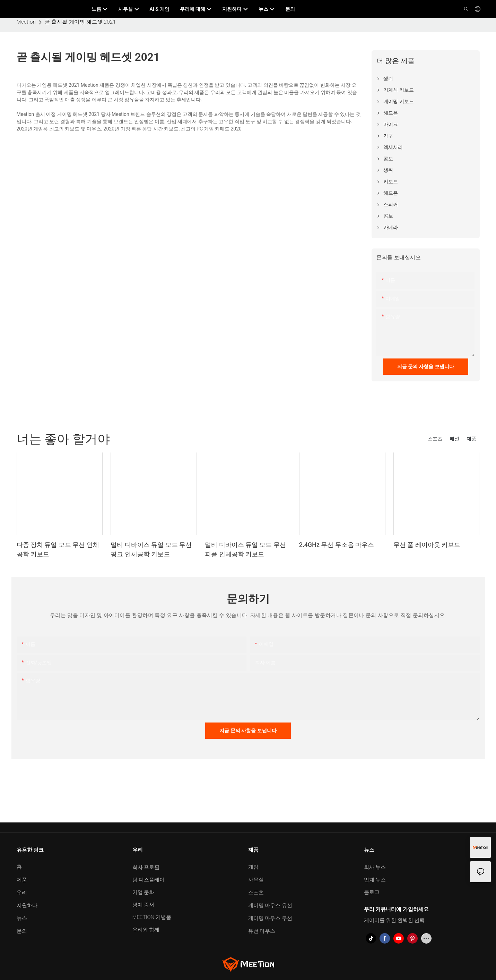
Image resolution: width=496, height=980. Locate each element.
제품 (471, 439)
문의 (22, 931)
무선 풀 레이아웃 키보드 (427, 545)
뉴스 (22, 918)
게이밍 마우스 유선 (270, 905)
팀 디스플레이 (149, 880)
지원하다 (27, 905)
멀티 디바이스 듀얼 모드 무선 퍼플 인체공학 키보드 (245, 549)
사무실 (256, 880)
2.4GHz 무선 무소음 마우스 (337, 545)
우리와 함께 (146, 930)
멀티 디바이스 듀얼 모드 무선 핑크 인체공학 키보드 (151, 549)
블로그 (372, 892)
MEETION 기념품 (152, 917)
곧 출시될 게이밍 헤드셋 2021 (80, 22)
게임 (253, 867)
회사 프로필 (146, 867)
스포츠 (435, 439)
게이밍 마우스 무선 (270, 918)
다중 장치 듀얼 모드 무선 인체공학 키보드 (58, 549)
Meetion (26, 22)
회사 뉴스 (375, 867)
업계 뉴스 (375, 880)
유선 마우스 (262, 931)
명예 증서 (143, 905)
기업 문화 (143, 892)
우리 (22, 893)
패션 (454, 439)
